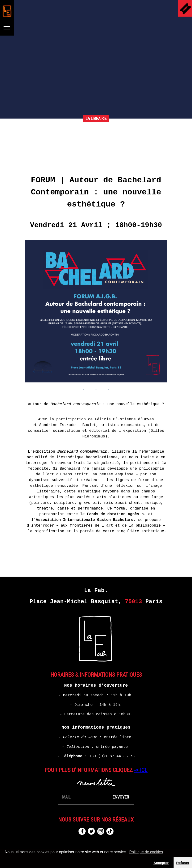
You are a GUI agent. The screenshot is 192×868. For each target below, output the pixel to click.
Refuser (183, 863)
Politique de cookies (146, 852)
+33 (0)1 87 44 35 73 (112, 756)
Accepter (161, 863)
